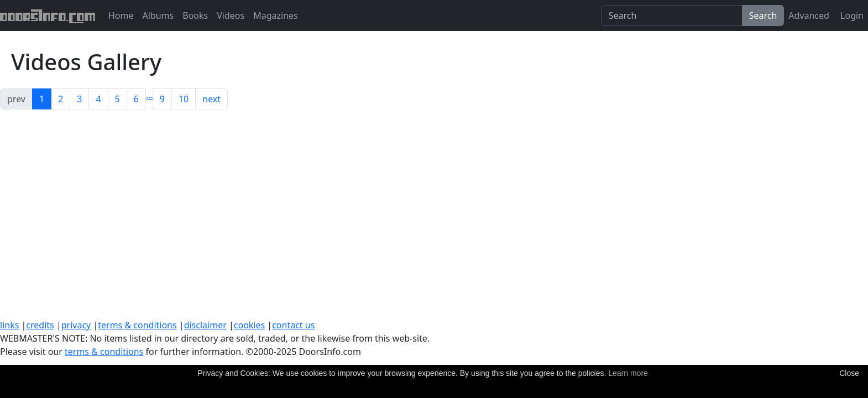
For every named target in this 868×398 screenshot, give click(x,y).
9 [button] (162, 99)
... (150, 95)
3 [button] (79, 99)
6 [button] (136, 99)
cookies (249, 325)
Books (195, 15)
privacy (76, 325)
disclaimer (205, 325)
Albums (158, 15)
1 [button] (42, 99)
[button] (150, 95)
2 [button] (61, 99)
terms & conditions (137, 325)
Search (763, 15)
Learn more (628, 373)
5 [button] (117, 99)
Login (851, 15)
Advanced (809, 15)
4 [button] (98, 99)
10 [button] (184, 99)
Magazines (276, 15)
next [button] (211, 99)
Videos (231, 15)
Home (121, 15)
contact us (293, 325)
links (9, 325)
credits (40, 325)
